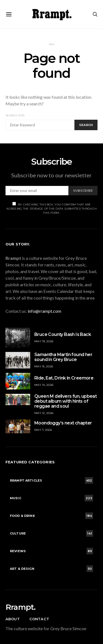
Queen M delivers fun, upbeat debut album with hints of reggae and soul (66, 401)
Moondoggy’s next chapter (63, 423)
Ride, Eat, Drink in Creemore (64, 378)
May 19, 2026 (44, 341)
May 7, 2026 (43, 430)
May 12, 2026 (44, 413)
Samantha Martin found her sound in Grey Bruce (63, 357)
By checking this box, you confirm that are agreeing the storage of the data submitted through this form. (51, 208)
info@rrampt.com (44, 311)
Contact (39, 619)
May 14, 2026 (44, 385)
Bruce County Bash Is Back (63, 334)
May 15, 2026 (44, 366)
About (13, 619)
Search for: (15, 115)
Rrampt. (20, 607)
